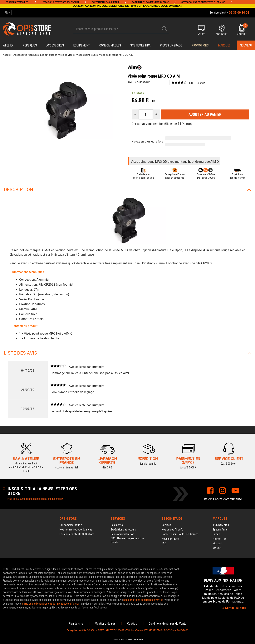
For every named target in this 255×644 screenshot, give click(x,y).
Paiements (117, 525)
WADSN (217, 548)
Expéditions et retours (123, 530)
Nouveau (246, 45)
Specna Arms (220, 530)
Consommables (110, 45)
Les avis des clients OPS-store (77, 534)
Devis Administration (122, 534)
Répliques (30, 45)
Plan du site (76, 624)
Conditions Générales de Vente (168, 624)
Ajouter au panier (205, 114)
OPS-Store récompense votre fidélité (127, 540)
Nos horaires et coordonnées (76, 530)
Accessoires (55, 45)
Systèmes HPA (140, 45)
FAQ (164, 543)
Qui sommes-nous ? (71, 525)
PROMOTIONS (200, 45)
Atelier (8, 45)
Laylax (216, 534)
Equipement (82, 45)
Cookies (132, 624)
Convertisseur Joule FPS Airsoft (180, 534)
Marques (224, 45)
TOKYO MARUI (221, 525)
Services (166, 525)
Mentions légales (105, 624)
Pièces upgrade (171, 45)
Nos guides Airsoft (172, 530)
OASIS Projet (118, 640)
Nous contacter (171, 539)
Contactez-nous (234, 608)
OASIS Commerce (135, 640)
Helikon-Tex (220, 539)
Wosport (218, 543)
